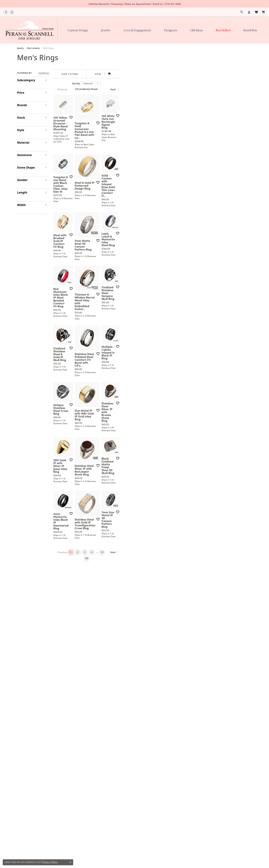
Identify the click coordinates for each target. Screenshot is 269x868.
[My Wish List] (256, 12)
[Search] (242, 12)
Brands (22, 105)
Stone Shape (26, 167)
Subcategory (26, 80)
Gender (22, 180)
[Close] (265, 4)
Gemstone (25, 155)
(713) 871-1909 (173, 4)
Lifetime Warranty (99, 4)
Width (21, 205)
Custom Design (78, 30)
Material (23, 143)
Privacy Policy (50, 862)
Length (22, 192)
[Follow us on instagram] (12, 12)
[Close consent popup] (70, 862)
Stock (21, 118)
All (172, 779)
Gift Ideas (196, 30)
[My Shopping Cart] (264, 12)
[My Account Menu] (249, 12)
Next (246, 89)
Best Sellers (223, 30)
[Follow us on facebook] (6, 12)
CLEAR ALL (44, 73)
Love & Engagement (137, 30)
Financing (117, 4)
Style (21, 130)
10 (165, 779)
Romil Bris (250, 30)
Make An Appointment (138, 4)
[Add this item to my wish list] (117, 163)
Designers (171, 30)
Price (21, 93)
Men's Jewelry (34, 48)
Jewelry (106, 30)
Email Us (158, 4)
